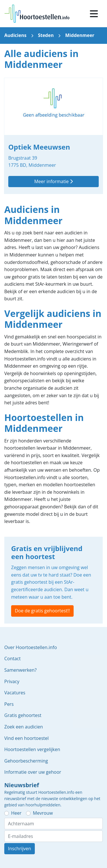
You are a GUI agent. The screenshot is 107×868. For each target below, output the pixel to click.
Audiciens (15, 35)
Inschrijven (20, 849)
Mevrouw (43, 813)
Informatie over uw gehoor (33, 772)
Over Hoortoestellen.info (31, 647)
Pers (9, 704)
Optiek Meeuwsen (53, 136)
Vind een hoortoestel (27, 738)
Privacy (12, 681)
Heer (16, 813)
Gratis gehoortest (23, 715)
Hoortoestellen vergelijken (32, 749)
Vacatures (15, 693)
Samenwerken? (20, 670)
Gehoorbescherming (26, 761)
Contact (12, 659)
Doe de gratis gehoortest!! (42, 611)
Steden (46, 35)
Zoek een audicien (24, 727)
